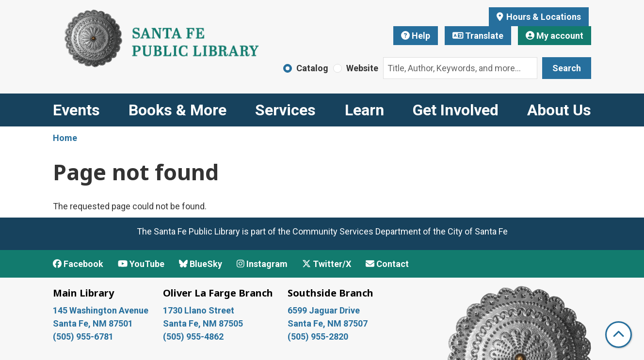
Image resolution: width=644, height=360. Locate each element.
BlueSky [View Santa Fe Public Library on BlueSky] (201, 264)
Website (362, 68)
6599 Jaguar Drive (324, 310)
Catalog (312, 68)
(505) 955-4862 (193, 337)
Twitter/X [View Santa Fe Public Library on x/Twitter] (327, 264)
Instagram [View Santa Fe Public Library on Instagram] (262, 264)
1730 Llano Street (199, 310)
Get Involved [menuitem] (456, 110)
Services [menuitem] (285, 110)
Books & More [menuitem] (177, 110)
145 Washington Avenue (101, 310)
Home (65, 138)
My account (555, 36)
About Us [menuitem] (559, 110)
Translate (478, 36)
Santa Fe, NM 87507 (329, 323)
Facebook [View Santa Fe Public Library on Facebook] (78, 264)
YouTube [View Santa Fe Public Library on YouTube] (141, 264)
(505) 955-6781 (84, 337)
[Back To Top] (619, 335)
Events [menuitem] (76, 110)
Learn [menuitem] (364, 110)
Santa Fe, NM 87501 (94, 323)
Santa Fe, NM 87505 (204, 323)
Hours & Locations (543, 17)
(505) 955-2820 (318, 337)
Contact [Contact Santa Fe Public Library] (387, 264)
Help (416, 36)
